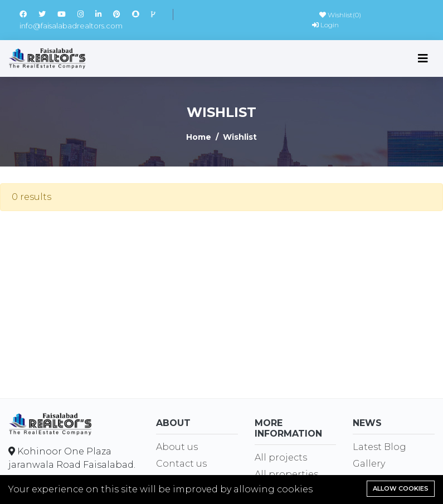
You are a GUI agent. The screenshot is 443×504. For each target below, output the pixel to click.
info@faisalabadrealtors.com (71, 26)
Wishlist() (340, 15)
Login (325, 25)
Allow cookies (401, 488)
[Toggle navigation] (423, 58)
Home (199, 137)
